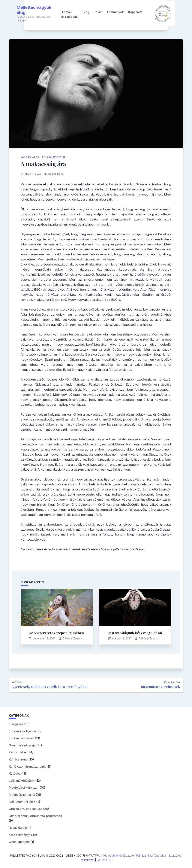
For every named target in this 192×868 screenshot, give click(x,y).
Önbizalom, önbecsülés (25, 809)
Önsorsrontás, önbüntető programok (35, 816)
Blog (86, 12)
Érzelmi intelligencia (23, 731)
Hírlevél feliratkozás (69, 14)
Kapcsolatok (30, 157)
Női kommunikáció (22, 802)
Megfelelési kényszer (24, 788)
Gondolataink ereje (22, 745)
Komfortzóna (18, 759)
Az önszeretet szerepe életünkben (56, 633)
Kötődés (15, 773)
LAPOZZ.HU (104, 860)
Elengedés (16, 724)
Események (115, 12)
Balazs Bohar (56, 174)
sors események (20, 835)
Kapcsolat (135, 12)
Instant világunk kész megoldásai (135, 633)
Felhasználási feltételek (151, 856)
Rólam (98, 12)
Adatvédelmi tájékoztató (118, 856)
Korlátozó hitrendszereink (27, 766)
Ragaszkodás (18, 828)
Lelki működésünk (54, 157)
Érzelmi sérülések (21, 738)
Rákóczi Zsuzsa (72, 639)
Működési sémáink (22, 795)
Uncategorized (19, 842)
